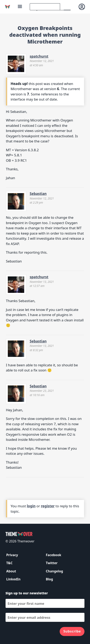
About (11, 571)
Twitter (52, 563)
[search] (45, 7)
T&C (10, 563)
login (31, 506)
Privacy (12, 555)
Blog (49, 579)
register (48, 506)
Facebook (53, 555)
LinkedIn (13, 579)
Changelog (54, 571)
